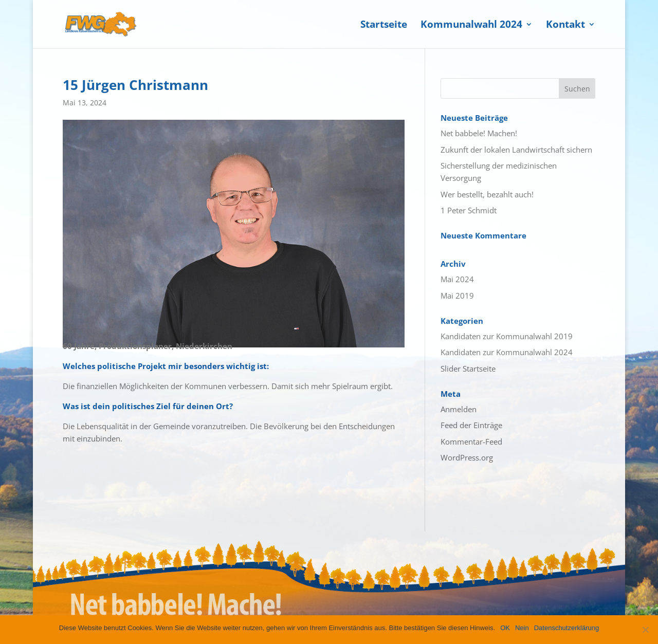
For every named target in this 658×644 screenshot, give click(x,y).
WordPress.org (467, 457)
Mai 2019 (457, 296)
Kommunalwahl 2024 (471, 26)
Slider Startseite (468, 369)
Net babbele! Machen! (479, 133)
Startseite (384, 26)
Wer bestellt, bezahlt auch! (487, 194)
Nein (522, 628)
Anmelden (459, 409)
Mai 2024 (457, 279)
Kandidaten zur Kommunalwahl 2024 (507, 352)
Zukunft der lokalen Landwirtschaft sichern (516, 150)
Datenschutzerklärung (566, 628)
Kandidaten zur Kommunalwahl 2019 (507, 336)
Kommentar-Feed (471, 441)
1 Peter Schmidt (469, 210)
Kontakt (565, 26)
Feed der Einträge (471, 425)
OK (505, 628)
